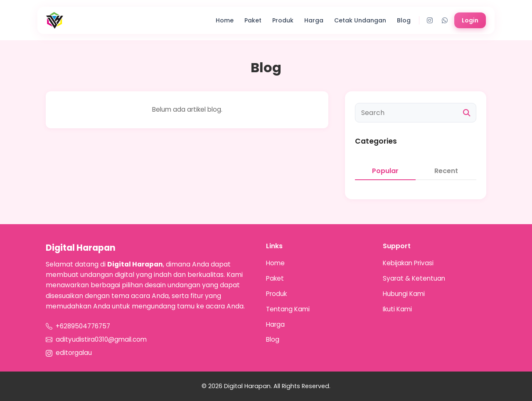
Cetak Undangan (360, 20)
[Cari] (467, 113)
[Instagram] (430, 20)
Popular (385, 171)
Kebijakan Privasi (408, 263)
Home (225, 20)
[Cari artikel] (416, 113)
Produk (283, 20)
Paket (253, 20)
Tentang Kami (288, 309)
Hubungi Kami (404, 294)
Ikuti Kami (397, 309)
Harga (314, 20)
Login (470, 20)
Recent (446, 171)
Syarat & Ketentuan (414, 278)
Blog (404, 20)
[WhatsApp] (445, 20)
